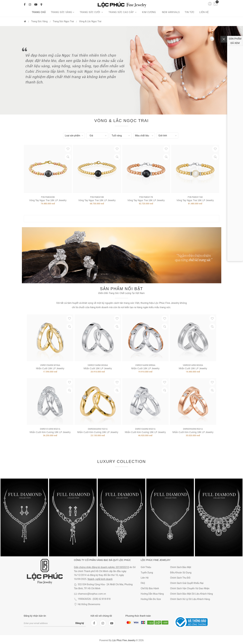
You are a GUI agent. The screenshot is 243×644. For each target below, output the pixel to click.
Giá (91, 136)
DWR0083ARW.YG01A (98, 429)
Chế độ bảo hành (150, 588)
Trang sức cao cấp (123, 12)
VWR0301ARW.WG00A (193, 365)
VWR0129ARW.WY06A (50, 365)
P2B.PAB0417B (146, 197)
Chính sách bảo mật (181, 567)
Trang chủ (39, 12)
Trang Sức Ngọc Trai (63, 21)
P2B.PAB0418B (97, 197)
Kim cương (150, 12)
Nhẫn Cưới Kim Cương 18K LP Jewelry (50, 432)
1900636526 (84, 599)
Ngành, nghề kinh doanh (100, 579)
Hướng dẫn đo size (151, 599)
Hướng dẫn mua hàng (152, 594)
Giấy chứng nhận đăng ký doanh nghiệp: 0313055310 (102, 567)
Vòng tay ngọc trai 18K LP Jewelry (48, 200)
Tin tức (190, 12)
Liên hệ (204, 12)
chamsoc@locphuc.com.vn (92, 594)
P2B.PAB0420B (48, 197)
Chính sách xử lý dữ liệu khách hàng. (190, 599)
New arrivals (171, 12)
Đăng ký (80, 623)
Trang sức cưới (92, 12)
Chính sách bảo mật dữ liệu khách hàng (191, 594)
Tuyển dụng (147, 573)
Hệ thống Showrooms (89, 604)
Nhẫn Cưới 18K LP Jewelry (50, 368)
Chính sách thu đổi (180, 578)
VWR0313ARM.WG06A (98, 365)
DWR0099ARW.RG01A (193, 429)
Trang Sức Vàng (63, 12)
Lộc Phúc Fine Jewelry (124, 640)
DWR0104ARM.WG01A (145, 429)
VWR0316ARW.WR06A (145, 365)
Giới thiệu (146, 567)
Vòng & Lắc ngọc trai (90, 21)
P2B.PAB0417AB (195, 197)
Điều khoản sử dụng (181, 573)
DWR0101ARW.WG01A (50, 429)
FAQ (143, 583)
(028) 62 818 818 (102, 599)
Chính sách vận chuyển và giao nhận (190, 588)
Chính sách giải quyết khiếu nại (187, 583)
